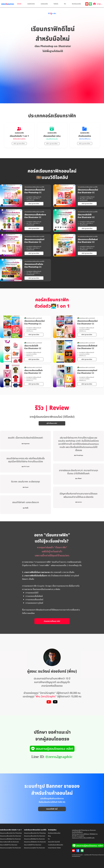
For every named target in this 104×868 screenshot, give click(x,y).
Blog (49, 836)
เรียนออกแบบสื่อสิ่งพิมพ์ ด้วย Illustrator (10, 839)
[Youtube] (87, 4)
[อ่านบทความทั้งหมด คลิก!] (52, 621)
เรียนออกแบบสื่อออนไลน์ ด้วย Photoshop (11, 833)
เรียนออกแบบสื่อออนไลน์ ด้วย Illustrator (11, 836)
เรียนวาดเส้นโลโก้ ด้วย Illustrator (9, 845)
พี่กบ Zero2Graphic (46, 697)
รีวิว (49, 839)
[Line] (90, 4)
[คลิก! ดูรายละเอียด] (19, 143)
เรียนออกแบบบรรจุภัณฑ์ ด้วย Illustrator (34, 848)
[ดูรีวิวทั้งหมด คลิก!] (52, 423)
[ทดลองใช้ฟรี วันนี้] (52, 809)
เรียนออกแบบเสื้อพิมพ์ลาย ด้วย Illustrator (35, 842)
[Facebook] (78, 851)
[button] (32, 4)
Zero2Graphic (47, 693)
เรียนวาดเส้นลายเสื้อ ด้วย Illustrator (9, 842)
